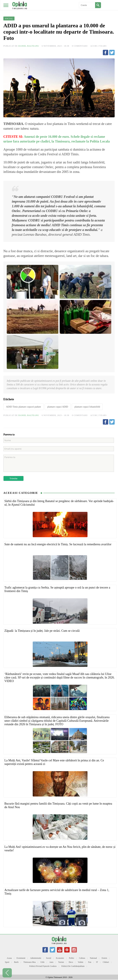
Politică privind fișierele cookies (43, 966)
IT (97, 962)
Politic (72, 958)
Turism (61, 962)
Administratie (36, 958)
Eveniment (21, 958)
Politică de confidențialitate (73, 966)
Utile (42, 962)
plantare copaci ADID (58, 407)
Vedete (81, 962)
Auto (51, 962)
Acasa (9, 958)
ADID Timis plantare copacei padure (24, 407)
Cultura (82, 958)
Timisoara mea (30, 962)
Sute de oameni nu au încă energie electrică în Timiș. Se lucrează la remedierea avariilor (58, 544)
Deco (71, 962)
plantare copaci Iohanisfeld (87, 407)
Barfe (16, 962)
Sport (7, 962)
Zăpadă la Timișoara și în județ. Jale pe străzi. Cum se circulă (42, 631)
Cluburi (106, 962)
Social (49, 958)
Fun (90, 962)
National (93, 958)
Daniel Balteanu (29, 46)
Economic (60, 958)
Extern (104, 958)
